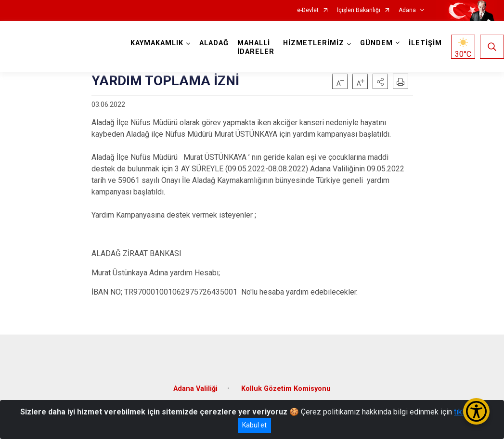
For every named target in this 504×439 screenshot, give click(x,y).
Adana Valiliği (195, 389)
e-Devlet (308, 10)
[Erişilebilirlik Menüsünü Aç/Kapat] (476, 411)
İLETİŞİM (425, 43)
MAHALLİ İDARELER (256, 47)
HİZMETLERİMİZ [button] (314, 43)
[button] (380, 81)
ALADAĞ (214, 43)
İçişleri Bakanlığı (359, 10)
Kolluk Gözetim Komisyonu (286, 389)
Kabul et (254, 425)
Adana (407, 10)
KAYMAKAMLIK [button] (157, 43)
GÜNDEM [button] (376, 43)
